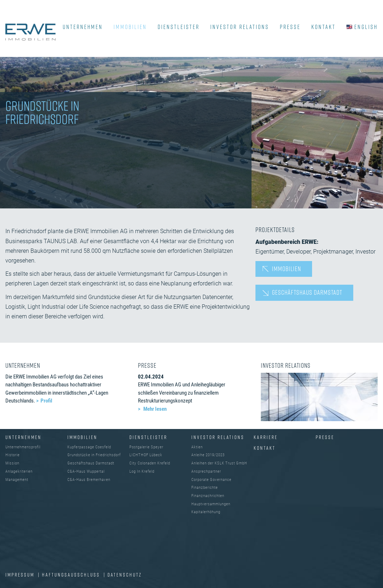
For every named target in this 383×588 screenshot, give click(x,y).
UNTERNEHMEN (83, 27)
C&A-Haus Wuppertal (86, 471)
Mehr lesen (154, 409)
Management (17, 480)
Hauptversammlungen (211, 504)
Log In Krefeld (142, 471)
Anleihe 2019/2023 (208, 455)
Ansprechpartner (206, 471)
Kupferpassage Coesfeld (89, 447)
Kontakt (265, 448)
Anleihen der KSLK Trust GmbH (219, 463)
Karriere (266, 437)
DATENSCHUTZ (125, 575)
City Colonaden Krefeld (150, 463)
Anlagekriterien (19, 471)
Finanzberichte (205, 488)
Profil (46, 401)
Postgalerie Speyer (146, 447)
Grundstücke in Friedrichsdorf (94, 455)
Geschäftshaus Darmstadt (307, 292)
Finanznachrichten (208, 496)
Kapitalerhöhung (206, 512)
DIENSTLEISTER (179, 27)
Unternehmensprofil (23, 447)
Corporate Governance (211, 480)
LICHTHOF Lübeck (146, 455)
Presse (325, 437)
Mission (12, 463)
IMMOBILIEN (130, 27)
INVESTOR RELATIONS (240, 27)
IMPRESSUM (21, 575)
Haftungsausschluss (72, 575)
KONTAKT (324, 27)
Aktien (197, 447)
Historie (13, 455)
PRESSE (290, 27)
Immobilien (286, 269)
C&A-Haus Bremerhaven (89, 480)
